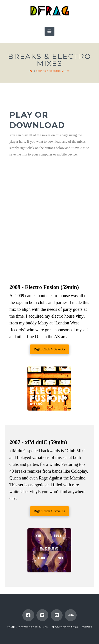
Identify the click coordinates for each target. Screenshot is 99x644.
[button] (49, 31)
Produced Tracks (65, 627)
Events (87, 627)
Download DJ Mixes (33, 627)
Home (11, 627)
